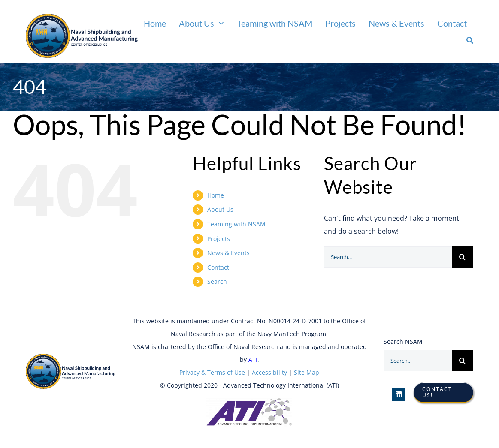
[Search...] (388, 257)
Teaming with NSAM (236, 224)
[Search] (470, 40)
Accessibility (269, 372)
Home (216, 195)
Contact (218, 267)
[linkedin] (399, 394)
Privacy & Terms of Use (212, 372)
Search (217, 281)
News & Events (228, 253)
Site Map (307, 372)
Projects (219, 239)
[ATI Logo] (249, 401)
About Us (220, 209)
